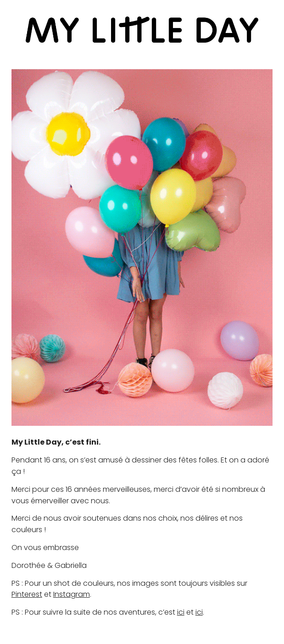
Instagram (72, 594)
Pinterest (27, 594)
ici (181, 612)
